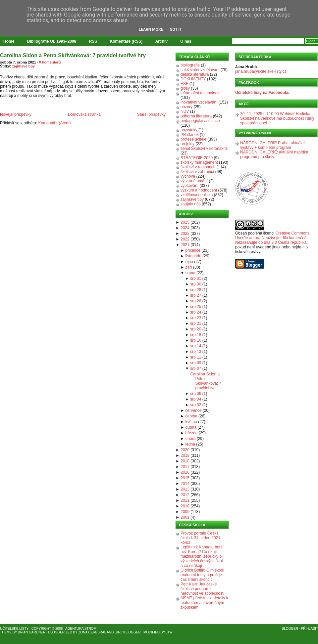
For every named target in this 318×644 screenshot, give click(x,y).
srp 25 (196, 307)
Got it (176, 29)
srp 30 (196, 284)
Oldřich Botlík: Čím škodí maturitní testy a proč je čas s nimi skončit (202, 575)
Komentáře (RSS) (126, 41)
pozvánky (189, 130)
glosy (185, 88)
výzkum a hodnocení (199, 190)
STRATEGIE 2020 (197, 158)
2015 (185, 478)
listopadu (193, 256)
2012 (185, 495)
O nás (186, 41)
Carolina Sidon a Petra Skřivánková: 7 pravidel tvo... (206, 381)
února (191, 439)
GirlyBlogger (128, 632)
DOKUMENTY (193, 79)
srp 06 (196, 394)
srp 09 (196, 363)
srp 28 (196, 290)
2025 (185, 222)
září (189, 267)
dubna (191, 427)
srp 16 (196, 340)
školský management (199, 162)
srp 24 (196, 312)
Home (9, 41)
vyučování (189, 186)
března (192, 433)
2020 (185, 450)
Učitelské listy (14, 629)
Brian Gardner (32, 632)
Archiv (161, 41)
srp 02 (196, 405)
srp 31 (196, 279)
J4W (169, 632)
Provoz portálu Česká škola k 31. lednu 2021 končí (200, 538)
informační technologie (201, 93)
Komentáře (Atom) (54, 123)
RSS (93, 41)
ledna (190, 444)
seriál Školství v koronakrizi (205, 149)
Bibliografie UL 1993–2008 (52, 41)
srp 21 (196, 323)
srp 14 (196, 346)
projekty (187, 144)
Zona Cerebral (92, 632)
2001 (185, 517)
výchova (188, 176)
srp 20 (196, 329)
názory (186, 107)
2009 (185, 512)
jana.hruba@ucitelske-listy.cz (261, 71)
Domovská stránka (84, 114)
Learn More (151, 29)
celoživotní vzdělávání (200, 70)
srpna (190, 273)
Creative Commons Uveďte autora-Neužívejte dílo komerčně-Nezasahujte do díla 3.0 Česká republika (272, 238)
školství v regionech (198, 167)
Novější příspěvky (16, 114)
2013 (185, 489)
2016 (185, 472)
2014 (185, 484)
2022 (185, 239)
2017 (185, 467)
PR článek (190, 135)
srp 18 (196, 335)
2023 (185, 234)
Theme (6, 632)
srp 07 (196, 368)
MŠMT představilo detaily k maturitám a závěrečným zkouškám (204, 603)
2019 (185, 455)
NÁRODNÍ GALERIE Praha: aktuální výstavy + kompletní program (272, 145)
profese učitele (193, 139)
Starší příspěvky (151, 114)
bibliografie (190, 65)
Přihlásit (309, 629)
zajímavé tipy (24, 66)
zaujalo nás (191, 204)
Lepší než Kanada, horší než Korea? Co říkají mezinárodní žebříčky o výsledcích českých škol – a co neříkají (203, 556)
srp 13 (196, 352)
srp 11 (196, 357)
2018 (185, 461)
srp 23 (196, 318)
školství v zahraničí (197, 172)
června (191, 416)
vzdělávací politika (197, 195)
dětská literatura (195, 74)
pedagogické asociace (200, 121)
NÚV (185, 111)
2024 (185, 228)
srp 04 (196, 399)
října (189, 262)
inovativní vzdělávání (199, 102)
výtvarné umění (194, 181)
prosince (193, 250)
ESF (184, 84)
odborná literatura (196, 116)
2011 (185, 500)
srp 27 (196, 295)
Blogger (290, 629)
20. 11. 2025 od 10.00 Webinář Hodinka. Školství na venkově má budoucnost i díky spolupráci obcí (277, 118)
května (191, 422)
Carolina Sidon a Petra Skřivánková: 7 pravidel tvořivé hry (73, 55)
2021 (185, 245)
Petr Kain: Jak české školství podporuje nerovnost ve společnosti (202, 589)
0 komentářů (50, 62)
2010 (185, 506)
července (194, 410)
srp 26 (196, 301)
